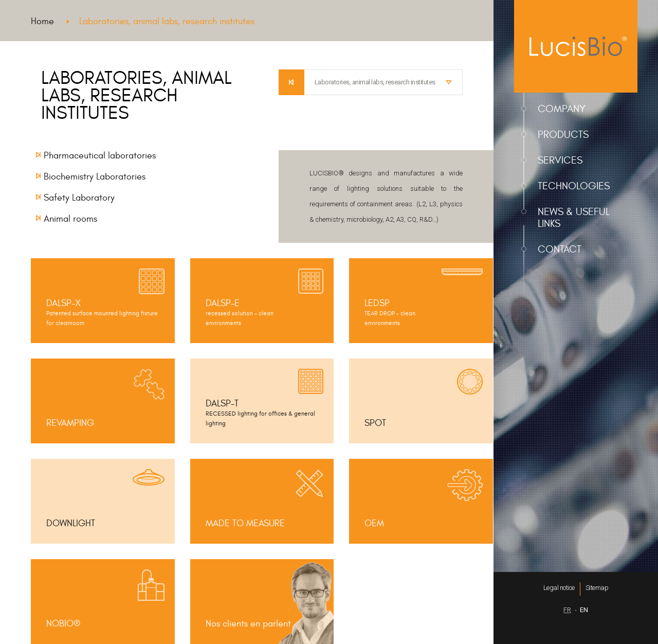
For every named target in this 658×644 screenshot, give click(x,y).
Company (562, 109)
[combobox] (384, 82)
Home (42, 21)
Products (563, 135)
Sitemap (597, 588)
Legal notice (559, 588)
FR (567, 610)
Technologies (574, 186)
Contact (560, 249)
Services (560, 160)
